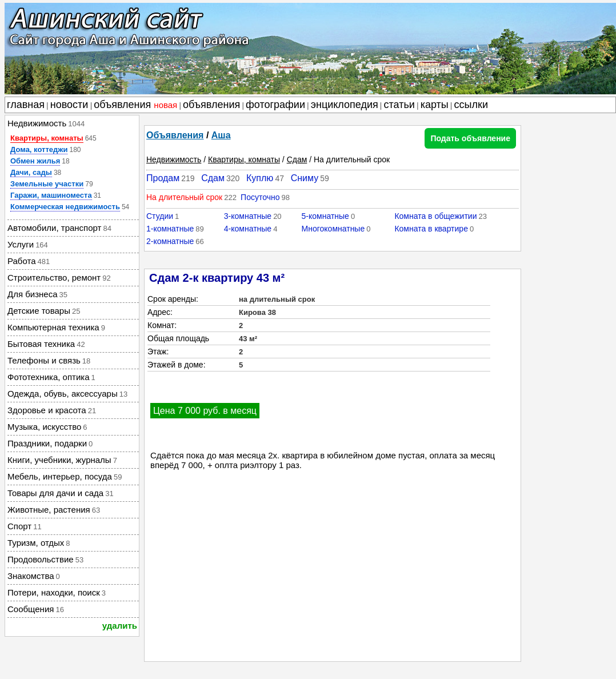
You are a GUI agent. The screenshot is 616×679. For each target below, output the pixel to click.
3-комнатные (248, 216)
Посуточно (260, 197)
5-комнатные (325, 216)
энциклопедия (345, 105)
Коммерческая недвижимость (65, 207)
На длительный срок (184, 197)
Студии (160, 216)
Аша (221, 135)
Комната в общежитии (435, 216)
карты (435, 105)
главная (26, 105)
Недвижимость (174, 159)
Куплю (260, 178)
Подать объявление (470, 138)
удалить (120, 626)
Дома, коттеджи (39, 149)
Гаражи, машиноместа (51, 195)
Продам (163, 178)
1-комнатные (170, 229)
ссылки (471, 105)
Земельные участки (47, 184)
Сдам (297, 159)
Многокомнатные (333, 229)
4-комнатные (248, 229)
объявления (135, 105)
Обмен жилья (35, 161)
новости (69, 105)
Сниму (305, 178)
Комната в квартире (431, 229)
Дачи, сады (31, 172)
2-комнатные (170, 241)
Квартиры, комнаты (47, 138)
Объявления (175, 135)
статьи (399, 105)
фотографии (275, 105)
